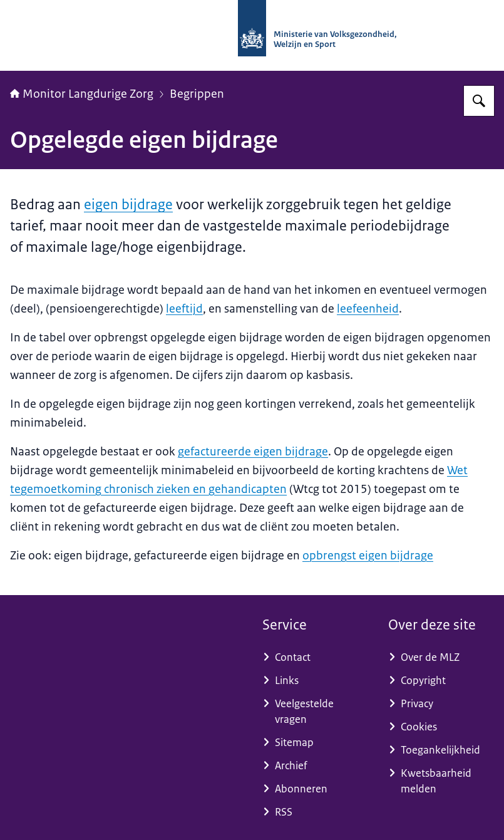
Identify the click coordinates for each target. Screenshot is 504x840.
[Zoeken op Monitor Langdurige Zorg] (479, 101)
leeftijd (184, 309)
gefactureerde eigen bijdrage (253, 452)
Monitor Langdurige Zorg (82, 94)
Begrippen (197, 94)
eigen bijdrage (128, 205)
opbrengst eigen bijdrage (368, 556)
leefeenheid (368, 309)
